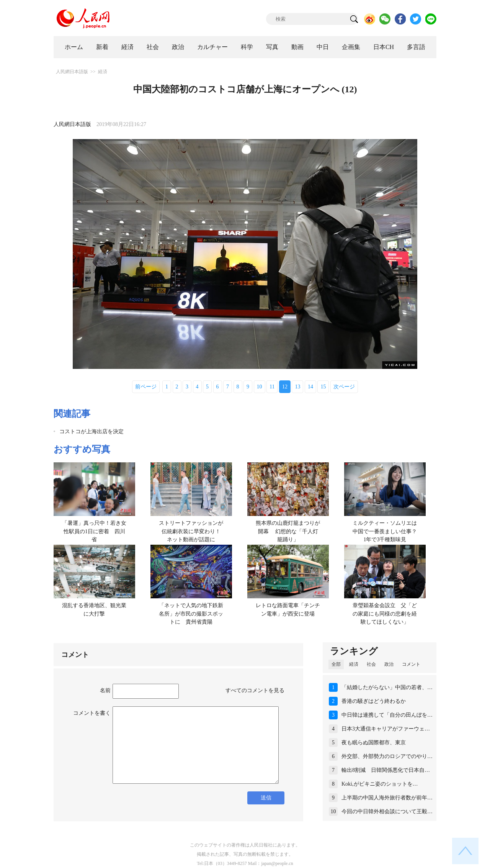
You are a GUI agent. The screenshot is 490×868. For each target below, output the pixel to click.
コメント (411, 664)
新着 (102, 47)
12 (285, 387)
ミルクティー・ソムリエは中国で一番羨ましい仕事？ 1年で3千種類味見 (387, 531)
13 (297, 387)
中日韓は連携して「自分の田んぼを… (387, 715)
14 (310, 387)
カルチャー (212, 47)
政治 (178, 47)
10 (260, 387)
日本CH (384, 47)
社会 (153, 47)
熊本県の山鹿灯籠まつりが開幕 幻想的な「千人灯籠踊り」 (288, 531)
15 (323, 387)
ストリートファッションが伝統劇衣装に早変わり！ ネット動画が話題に (192, 531)
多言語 (416, 47)
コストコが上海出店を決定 (91, 432)
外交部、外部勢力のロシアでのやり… (387, 756)
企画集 (351, 47)
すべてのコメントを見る (255, 690)
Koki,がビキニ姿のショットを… (380, 784)
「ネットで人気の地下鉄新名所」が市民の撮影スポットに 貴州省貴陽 (191, 614)
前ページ (146, 387)
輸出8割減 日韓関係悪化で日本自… (386, 770)
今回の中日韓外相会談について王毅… (387, 811)
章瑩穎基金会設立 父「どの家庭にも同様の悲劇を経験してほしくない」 (385, 614)
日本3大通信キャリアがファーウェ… (386, 729)
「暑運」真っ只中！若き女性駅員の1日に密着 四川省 (94, 531)
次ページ (344, 387)
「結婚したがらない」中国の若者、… (387, 687)
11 (272, 387)
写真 (272, 47)
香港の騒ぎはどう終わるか (374, 701)
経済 (127, 47)
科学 (247, 47)
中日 (323, 47)
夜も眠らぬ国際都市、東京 (374, 743)
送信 (266, 798)
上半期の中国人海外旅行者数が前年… (387, 798)
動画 (297, 47)
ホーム (74, 47)
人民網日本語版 (72, 72)
